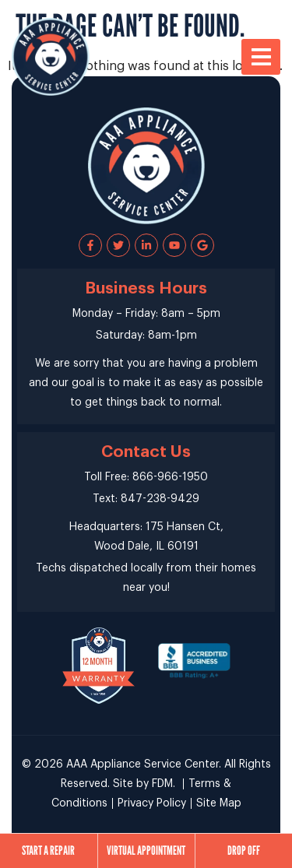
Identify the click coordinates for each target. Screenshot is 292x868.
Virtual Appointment (146, 850)
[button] (261, 57)
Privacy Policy (152, 803)
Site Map (219, 803)
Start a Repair (48, 850)
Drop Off (244, 850)
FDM (162, 784)
